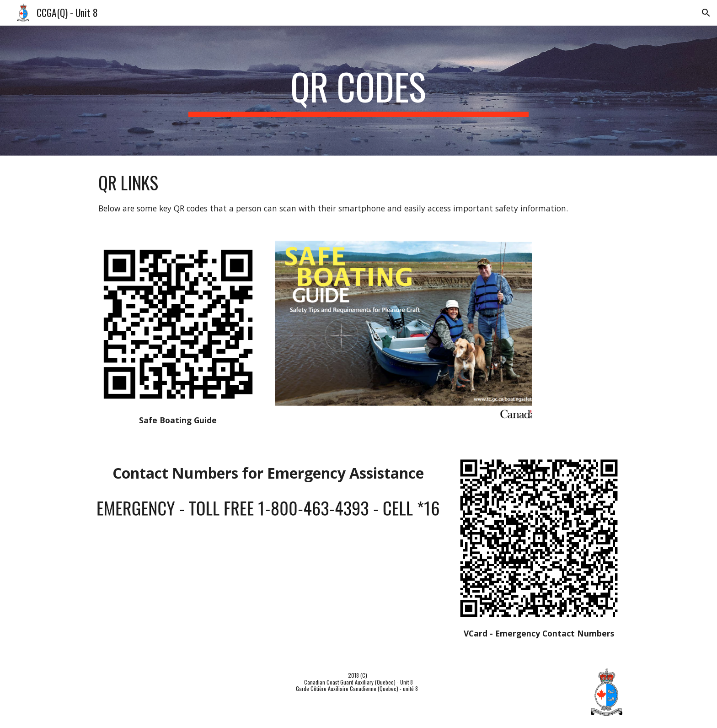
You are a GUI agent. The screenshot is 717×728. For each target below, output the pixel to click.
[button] (706, 13)
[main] (358, 91)
